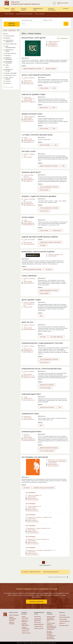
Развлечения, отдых (10, 75)
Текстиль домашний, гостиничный (49, 187)
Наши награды (63, 619)
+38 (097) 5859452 (28, 157)
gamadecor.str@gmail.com (30, 102)
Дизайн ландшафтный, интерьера (32, 69)
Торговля (8, 81)
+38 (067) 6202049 (52, 43)
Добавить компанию (12, 24)
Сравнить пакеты (26, 633)
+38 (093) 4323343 (28, 243)
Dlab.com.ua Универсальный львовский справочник (25, 3)
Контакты (66, 9)
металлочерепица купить (51, 572)
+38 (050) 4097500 (52, 463)
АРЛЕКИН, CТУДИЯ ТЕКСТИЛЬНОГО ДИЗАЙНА (39, 196)
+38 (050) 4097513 (32, 541)
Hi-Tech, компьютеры (11, 44)
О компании (62, 615)
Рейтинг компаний (9, 14)
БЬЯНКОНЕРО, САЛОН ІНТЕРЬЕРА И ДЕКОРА (38, 252)
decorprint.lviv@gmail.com (29, 439)
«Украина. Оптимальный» (26, 628)
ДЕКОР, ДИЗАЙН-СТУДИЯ (31, 300)
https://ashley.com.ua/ (28, 84)
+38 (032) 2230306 (28, 328)
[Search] (42, 24)
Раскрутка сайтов (39, 628)
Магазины (8, 56)
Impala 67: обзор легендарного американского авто (51, 619)
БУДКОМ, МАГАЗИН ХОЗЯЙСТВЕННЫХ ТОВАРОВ (40, 237)
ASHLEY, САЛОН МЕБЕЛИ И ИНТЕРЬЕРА (36, 75)
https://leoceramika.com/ (33, 500)
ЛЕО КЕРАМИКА (31, 493)
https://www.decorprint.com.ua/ (29, 440)
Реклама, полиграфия (11, 73)
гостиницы (50, 20)
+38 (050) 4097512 (32, 519)
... (49, 63)
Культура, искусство (11, 53)
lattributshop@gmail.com (29, 141)
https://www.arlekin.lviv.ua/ (29, 205)
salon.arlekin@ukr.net (28, 204)
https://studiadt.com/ (28, 352)
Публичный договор (64, 617)
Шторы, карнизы (44, 88)
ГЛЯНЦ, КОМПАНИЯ (29, 276)
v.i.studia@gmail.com (53, 45)
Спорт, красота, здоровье (9, 78)
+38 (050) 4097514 (32, 530)
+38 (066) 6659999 (28, 374)
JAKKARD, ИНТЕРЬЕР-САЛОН (32, 114)
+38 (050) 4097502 (32, 508)
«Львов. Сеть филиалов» (25, 621)
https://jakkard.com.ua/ (29, 121)
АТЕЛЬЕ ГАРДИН (28, 217)
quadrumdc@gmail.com (29, 180)
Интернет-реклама (24, 9)
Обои (54, 107)
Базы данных (37, 617)
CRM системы (38, 622)
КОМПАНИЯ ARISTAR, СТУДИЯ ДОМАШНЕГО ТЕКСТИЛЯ (42, 343)
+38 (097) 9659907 (52, 256)
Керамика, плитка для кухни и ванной (44, 488)
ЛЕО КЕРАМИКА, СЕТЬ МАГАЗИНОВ (35, 457)
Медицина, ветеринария (9, 59)
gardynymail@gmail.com (29, 223)
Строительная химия (45, 388)
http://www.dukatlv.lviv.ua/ (29, 329)
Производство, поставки (9, 70)
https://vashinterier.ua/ (53, 46)
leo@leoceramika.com (53, 464)
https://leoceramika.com (54, 466)
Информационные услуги (38, 9)
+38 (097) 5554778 (28, 307)
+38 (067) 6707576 (28, 202)
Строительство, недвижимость (9, 41)
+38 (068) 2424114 (28, 399)
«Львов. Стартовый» (25, 617)
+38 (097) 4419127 (28, 349)
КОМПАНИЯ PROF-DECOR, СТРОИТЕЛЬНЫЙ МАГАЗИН (42, 369)
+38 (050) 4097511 (32, 552)
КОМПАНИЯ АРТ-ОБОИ (30, 414)
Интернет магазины (45, 145)
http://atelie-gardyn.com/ (29, 225)
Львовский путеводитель (52, 9)
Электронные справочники (38, 619)
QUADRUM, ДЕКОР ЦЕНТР (31, 172)
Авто (6, 34)
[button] (63, 3)
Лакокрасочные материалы (47, 407)
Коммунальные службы (9, 50)
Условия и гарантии (64, 621)
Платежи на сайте (64, 625)
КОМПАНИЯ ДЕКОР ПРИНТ (32, 432)
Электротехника (10, 36)
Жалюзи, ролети (44, 107)
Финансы (8, 38)
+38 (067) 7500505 (28, 118)
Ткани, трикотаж (44, 211)
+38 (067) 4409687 (28, 282)
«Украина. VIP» (25, 631)
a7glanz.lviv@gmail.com (29, 283)
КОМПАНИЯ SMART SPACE (31, 394)
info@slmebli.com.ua (28, 82)
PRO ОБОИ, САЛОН (29, 151)
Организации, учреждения (9, 62)
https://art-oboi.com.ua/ (29, 419)
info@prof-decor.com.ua (29, 376)
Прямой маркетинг (39, 624)
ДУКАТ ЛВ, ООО (27, 322)
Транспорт (8, 83)
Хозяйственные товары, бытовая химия (50, 242)
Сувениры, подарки (51, 69)
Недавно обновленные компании (24, 14)
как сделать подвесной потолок (31, 572)
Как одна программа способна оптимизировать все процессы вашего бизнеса (51, 635)
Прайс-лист (62, 623)
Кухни (54, 88)
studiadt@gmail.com (28, 350)
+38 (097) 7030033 (28, 437)
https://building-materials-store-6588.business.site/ (29, 244)
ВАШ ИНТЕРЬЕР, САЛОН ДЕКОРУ (34, 38)
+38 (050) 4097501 (32, 497)
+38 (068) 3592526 (28, 100)
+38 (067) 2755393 (28, 139)
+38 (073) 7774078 (28, 178)
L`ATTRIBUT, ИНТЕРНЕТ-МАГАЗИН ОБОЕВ (37, 135)
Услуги (7, 67)
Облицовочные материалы (47, 385)
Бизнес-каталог (13, 9)
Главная (7, 9)
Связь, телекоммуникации (10, 47)
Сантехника (43, 245)
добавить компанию (36, 602)
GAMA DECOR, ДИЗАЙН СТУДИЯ (33, 94)
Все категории (8, 87)
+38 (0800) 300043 (28, 418)
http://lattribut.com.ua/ (29, 142)
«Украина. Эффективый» (25, 624)
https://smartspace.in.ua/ (29, 400)
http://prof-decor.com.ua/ (29, 377)
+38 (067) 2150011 (28, 81)
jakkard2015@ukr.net (28, 120)
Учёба (7, 65)
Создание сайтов (39, 626)
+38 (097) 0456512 (28, 222)
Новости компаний (40, 14)
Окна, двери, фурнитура (56, 337)
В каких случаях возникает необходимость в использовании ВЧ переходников (51, 626)
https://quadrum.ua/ (28, 181)
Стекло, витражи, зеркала (47, 451)
